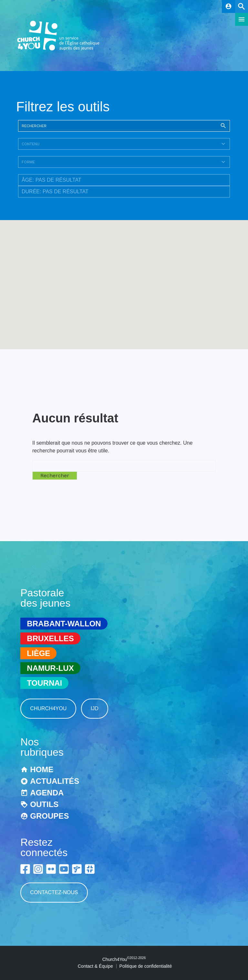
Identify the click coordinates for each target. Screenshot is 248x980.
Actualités (55, 781)
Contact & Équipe (95, 966)
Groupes (49, 816)
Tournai (44, 683)
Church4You (48, 708)
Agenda (47, 793)
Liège (38, 653)
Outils (44, 804)
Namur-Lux (50, 668)
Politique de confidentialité (146, 966)
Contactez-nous (54, 892)
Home (42, 769)
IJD (95, 708)
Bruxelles (50, 638)
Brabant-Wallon (64, 624)
